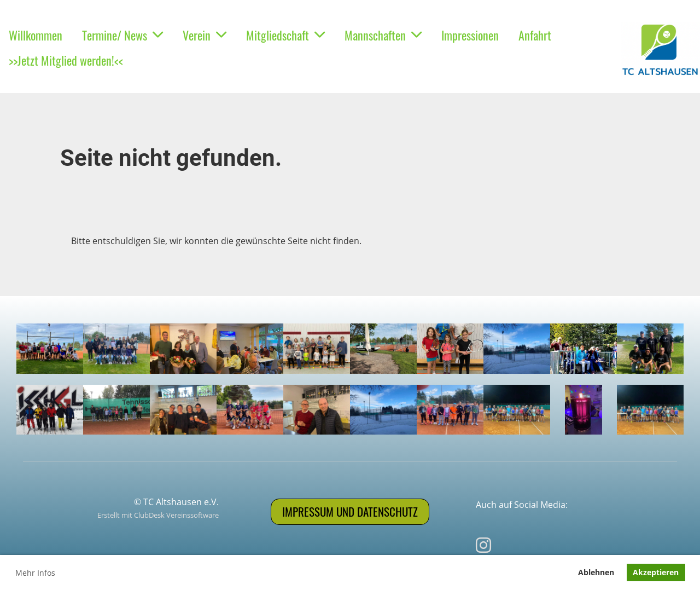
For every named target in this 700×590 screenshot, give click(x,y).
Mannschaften (383, 35)
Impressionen (470, 35)
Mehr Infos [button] (35, 573)
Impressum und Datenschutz (350, 511)
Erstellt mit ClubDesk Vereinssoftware (158, 515)
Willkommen (36, 35)
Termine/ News (122, 35)
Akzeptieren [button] (656, 572)
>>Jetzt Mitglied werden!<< (66, 60)
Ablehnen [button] (596, 572)
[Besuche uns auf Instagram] (483, 545)
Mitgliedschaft (285, 35)
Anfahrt (535, 35)
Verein (205, 35)
